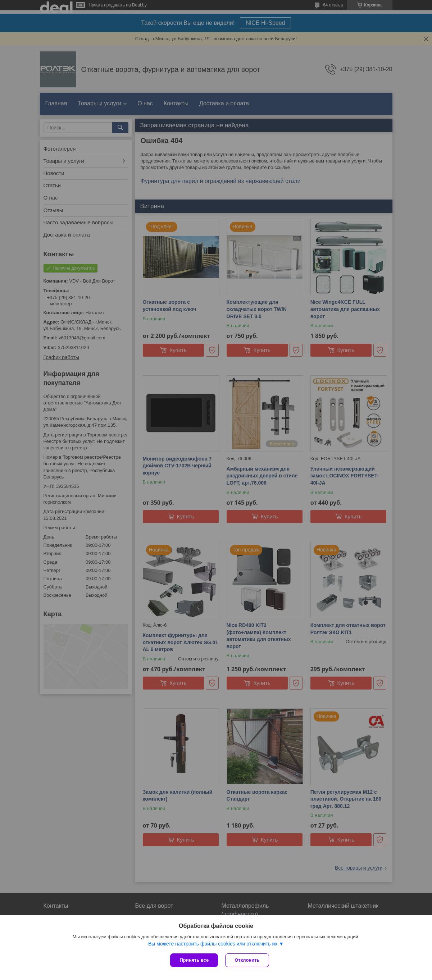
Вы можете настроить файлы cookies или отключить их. (213, 944)
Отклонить (247, 960)
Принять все (194, 960)
